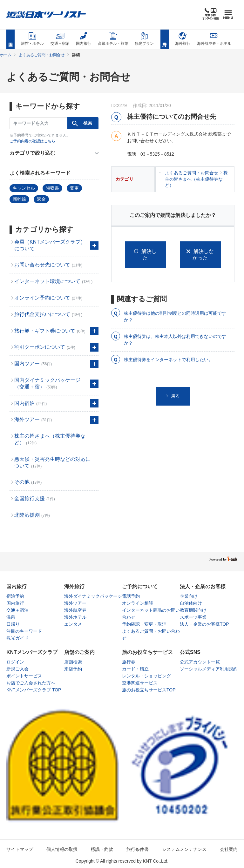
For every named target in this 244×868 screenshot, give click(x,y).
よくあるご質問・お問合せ (42, 55)
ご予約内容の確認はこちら (32, 141)
